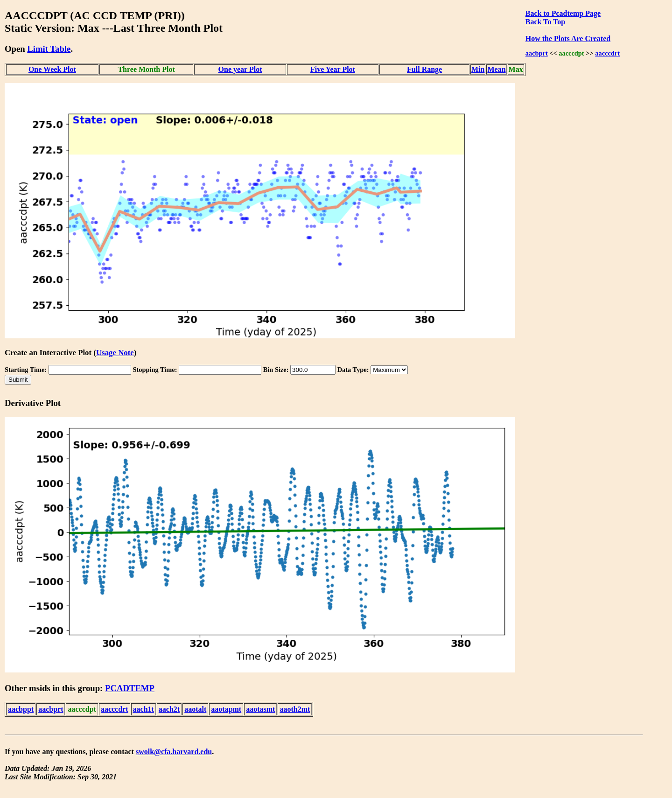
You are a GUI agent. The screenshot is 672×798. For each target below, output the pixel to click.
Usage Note (115, 353)
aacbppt (21, 709)
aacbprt (537, 53)
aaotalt (195, 709)
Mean (496, 69)
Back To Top (545, 22)
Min (478, 69)
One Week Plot (52, 69)
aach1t (143, 709)
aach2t (169, 709)
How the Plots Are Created (568, 38)
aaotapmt (226, 709)
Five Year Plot (333, 69)
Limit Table (49, 49)
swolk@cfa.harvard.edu (174, 752)
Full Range (424, 69)
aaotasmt (260, 709)
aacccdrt (607, 53)
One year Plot (240, 69)
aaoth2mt (295, 709)
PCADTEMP (130, 688)
